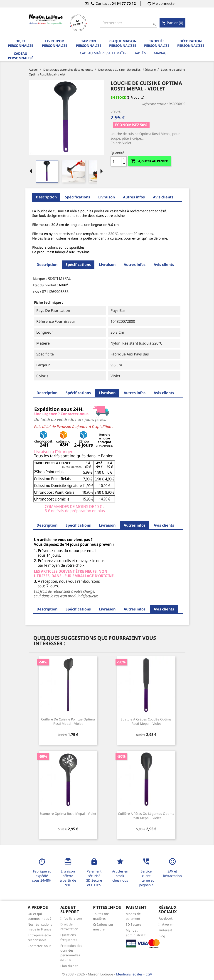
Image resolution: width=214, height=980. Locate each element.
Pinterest (165, 930)
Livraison (107, 197)
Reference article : (155, 104)
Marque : (40, 279)
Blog (162, 936)
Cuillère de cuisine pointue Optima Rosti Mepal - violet (68, 721)
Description (46, 197)
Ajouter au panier (149, 161)
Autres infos (134, 197)
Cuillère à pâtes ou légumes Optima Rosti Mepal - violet (146, 816)
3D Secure (133, 924)
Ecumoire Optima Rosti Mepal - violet (68, 814)
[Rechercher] (129, 23)
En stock (118, 97)
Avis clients (163, 197)
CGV (149, 974)
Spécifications (77, 197)
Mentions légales (130, 974)
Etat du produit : (45, 285)
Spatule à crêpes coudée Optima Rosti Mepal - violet (146, 721)
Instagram (166, 924)
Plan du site (69, 966)
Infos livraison (71, 918)
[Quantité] (116, 161)
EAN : (37, 292)
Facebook (165, 918)
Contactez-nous (39, 946)
